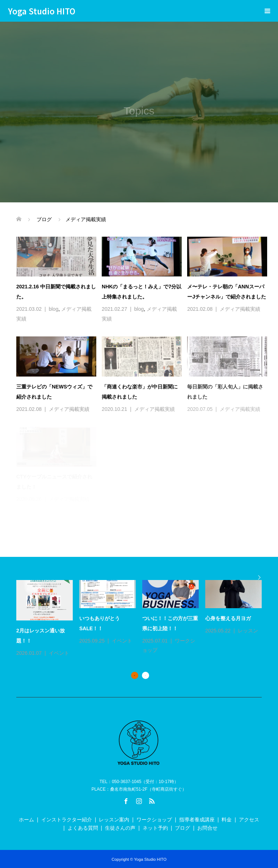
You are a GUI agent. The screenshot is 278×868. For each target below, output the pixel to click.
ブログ (182, 828)
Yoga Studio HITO (42, 11)
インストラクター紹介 (67, 820)
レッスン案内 (114, 820)
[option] (142, 619)
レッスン (248, 631)
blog (54, 309)
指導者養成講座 (197, 820)
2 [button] (146, 675)
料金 (227, 820)
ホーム (26, 820)
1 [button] (135, 675)
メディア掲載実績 (240, 309)
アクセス (249, 820)
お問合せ (207, 828)
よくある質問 (83, 828)
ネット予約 (155, 828)
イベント (59, 653)
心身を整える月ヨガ (228, 618)
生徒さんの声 (120, 828)
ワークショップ (154, 820)
